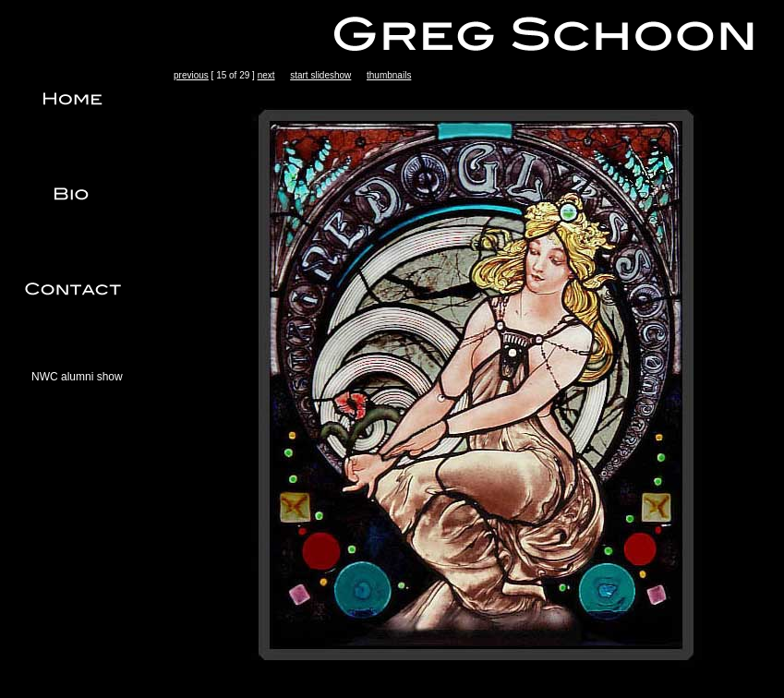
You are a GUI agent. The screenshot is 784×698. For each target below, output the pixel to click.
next (266, 75)
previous (191, 75)
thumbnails (389, 75)
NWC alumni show (77, 377)
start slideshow (320, 75)
